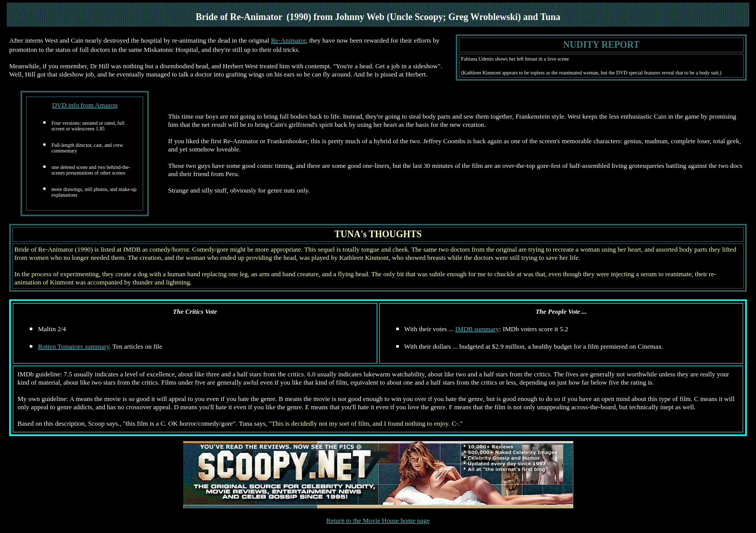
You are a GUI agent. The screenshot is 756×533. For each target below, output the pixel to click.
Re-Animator (288, 40)
